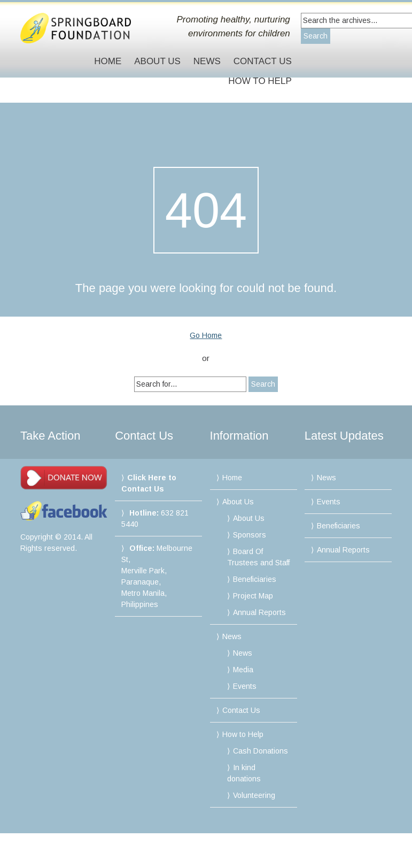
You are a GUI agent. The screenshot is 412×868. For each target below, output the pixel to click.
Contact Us (263, 61)
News (207, 61)
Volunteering (254, 795)
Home (108, 61)
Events (245, 686)
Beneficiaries (255, 579)
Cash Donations (261, 751)
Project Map (253, 596)
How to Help (260, 81)
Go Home (206, 335)
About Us (157, 61)
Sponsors (250, 535)
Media (243, 670)
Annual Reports (259, 612)
